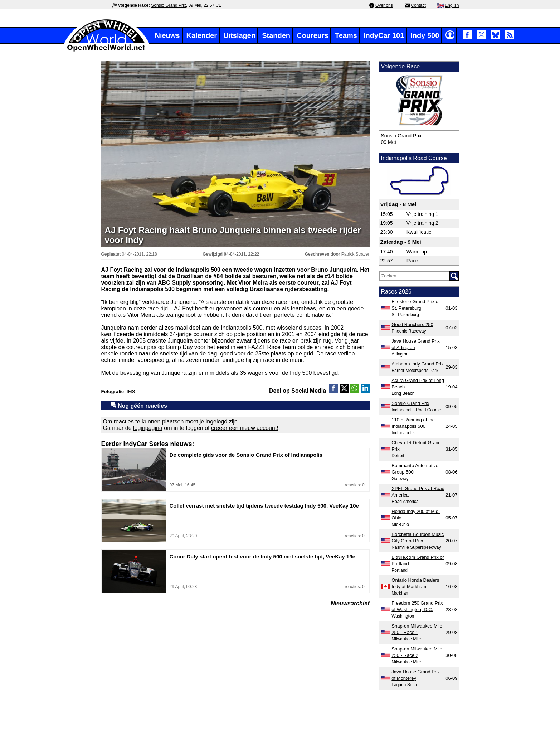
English (452, 5)
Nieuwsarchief (350, 603)
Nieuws (167, 35)
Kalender (202, 35)
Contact (418, 5)
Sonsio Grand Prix (168, 5)
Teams (346, 35)
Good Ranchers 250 (412, 325)
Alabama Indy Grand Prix (417, 364)
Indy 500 (425, 35)
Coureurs (313, 35)
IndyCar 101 (384, 35)
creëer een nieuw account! (245, 428)
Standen (276, 35)
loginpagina (148, 428)
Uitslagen (239, 35)
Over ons (384, 5)
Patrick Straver (356, 254)
